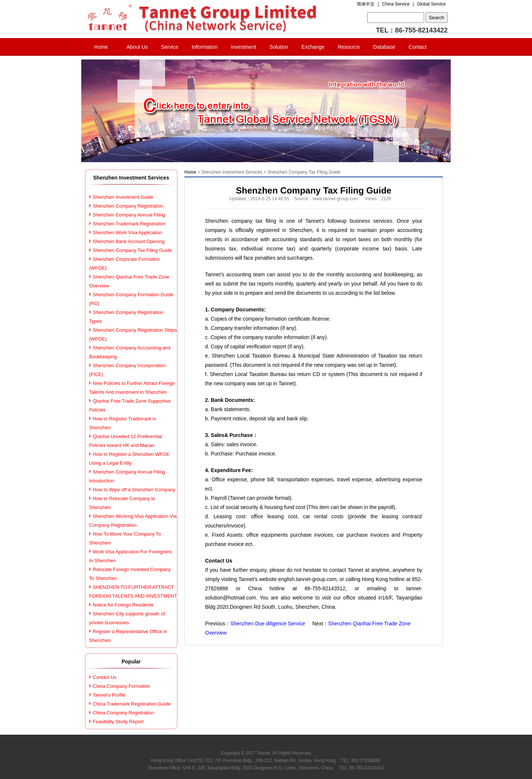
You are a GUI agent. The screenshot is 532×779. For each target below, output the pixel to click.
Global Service (431, 4)
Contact (417, 47)
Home (101, 47)
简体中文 (366, 4)
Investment (243, 47)
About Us (137, 47)
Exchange (313, 47)
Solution (279, 47)
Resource (349, 47)
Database (384, 47)
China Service (396, 4)
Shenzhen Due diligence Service (267, 623)
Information (205, 47)
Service (170, 47)
